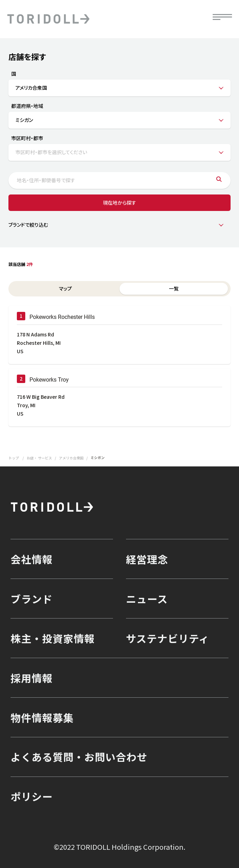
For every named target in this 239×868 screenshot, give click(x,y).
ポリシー (32, 796)
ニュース (147, 599)
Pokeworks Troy (49, 380)
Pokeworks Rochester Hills (62, 317)
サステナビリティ (168, 638)
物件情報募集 (42, 717)
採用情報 (32, 678)
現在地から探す (119, 203)
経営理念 (147, 559)
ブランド (32, 599)
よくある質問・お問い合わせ (79, 757)
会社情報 (32, 559)
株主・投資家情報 (53, 638)
